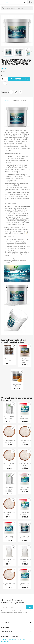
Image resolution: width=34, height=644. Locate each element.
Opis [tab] (7, 100)
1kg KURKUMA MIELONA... (17, 385)
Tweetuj (16, 92)
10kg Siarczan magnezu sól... (25, 418)
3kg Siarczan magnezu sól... (25, 584)
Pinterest (20, 92)
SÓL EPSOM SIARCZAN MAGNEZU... (9, 489)
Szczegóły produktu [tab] (19, 100)
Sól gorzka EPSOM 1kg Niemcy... (9, 441)
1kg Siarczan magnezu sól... (25, 537)
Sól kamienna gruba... (9, 360)
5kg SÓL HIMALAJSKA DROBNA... (25, 361)
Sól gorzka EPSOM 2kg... (25, 441)
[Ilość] (4, 79)
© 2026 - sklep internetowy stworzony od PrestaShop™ (15, 641)
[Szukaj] (17, 8)
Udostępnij (11, 92)
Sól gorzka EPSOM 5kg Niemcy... (9, 418)
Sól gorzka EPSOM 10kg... (25, 465)
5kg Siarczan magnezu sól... (25, 488)
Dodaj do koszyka (19, 79)
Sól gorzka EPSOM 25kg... (9, 561)
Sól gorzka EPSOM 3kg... (9, 465)
